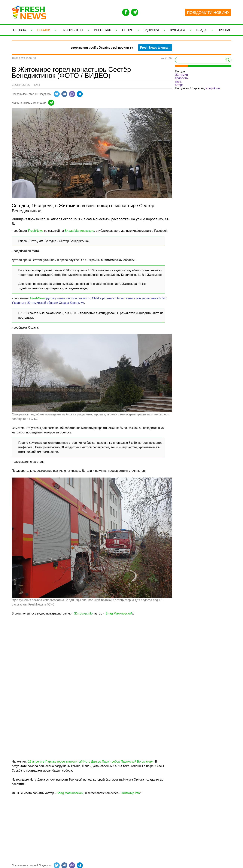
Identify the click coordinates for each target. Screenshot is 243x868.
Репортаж (102, 31)
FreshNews (36, 233)
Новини (44, 31)
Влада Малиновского (79, 233)
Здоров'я (151, 31)
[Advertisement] (92, 828)
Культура (178, 31)
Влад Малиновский (119, 616)
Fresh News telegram (155, 50)
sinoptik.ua (213, 91)
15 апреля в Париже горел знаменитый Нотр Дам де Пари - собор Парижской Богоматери (91, 764)
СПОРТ (127, 31)
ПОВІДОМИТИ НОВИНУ (208, 13)
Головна (19, 31)
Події (36, 87)
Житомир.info (83, 616)
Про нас (224, 31)
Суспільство (72, 31)
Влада (201, 31)
